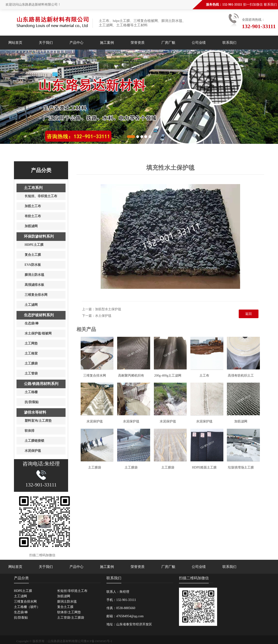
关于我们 (46, 43)
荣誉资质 (138, 43)
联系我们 (270, 5)
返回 (248, 314)
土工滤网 (20, 596)
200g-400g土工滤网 (168, 376)
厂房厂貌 (168, 43)
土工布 (204, 376)
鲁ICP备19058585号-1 (98, 641)
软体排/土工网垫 (69, 612)
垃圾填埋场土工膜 (241, 467)
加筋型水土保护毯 (108, 309)
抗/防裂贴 (21, 618)
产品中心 (76, 43)
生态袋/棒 (21, 612)
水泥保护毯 (95, 421)
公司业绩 (199, 43)
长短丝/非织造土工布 (72, 591)
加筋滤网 (241, 421)
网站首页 (15, 43)
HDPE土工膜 (23, 591)
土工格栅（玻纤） (27, 607)
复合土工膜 (65, 607)
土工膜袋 (95, 467)
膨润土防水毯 (67, 602)
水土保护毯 (103, 316)
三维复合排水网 (95, 376)
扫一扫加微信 (253, 5)
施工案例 (107, 43)
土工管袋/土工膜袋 (71, 618)
